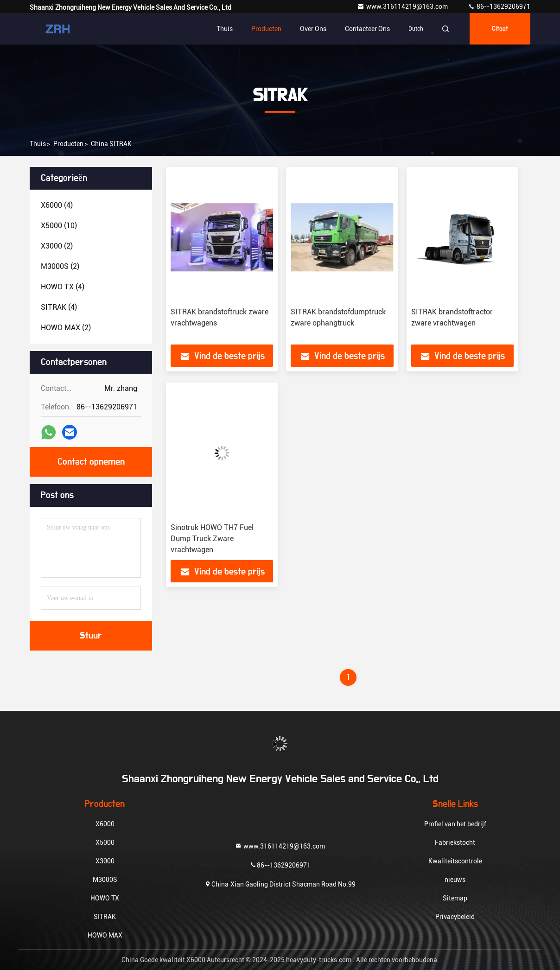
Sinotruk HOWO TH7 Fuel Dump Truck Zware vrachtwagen (212, 539)
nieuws (455, 880)
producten (68, 144)
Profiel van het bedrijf (455, 824)
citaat (500, 29)
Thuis (225, 29)
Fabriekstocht (455, 842)
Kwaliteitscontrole (455, 861)
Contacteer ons (367, 29)
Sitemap (455, 898)
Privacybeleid (455, 917)
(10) (59, 226)
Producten (266, 29)
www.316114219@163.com (403, 6)
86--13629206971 (499, 6)
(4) (57, 205)
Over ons (313, 29)
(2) (57, 246)
